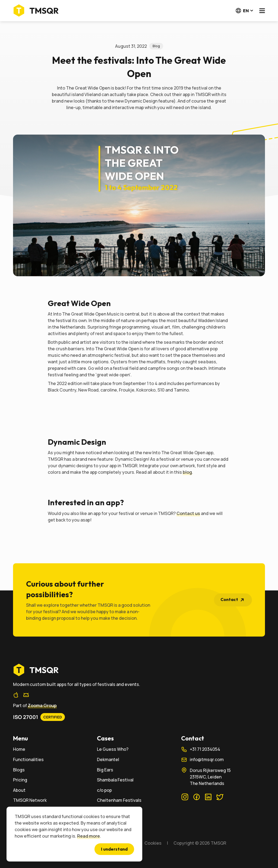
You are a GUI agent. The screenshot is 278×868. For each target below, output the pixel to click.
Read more (89, 836)
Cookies (153, 843)
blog (187, 472)
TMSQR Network (30, 800)
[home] (139, 670)
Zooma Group (42, 705)
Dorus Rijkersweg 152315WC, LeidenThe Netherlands (206, 777)
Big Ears (105, 770)
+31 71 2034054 (201, 749)
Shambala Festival (115, 780)
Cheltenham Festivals (119, 800)
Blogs (19, 770)
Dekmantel (108, 760)
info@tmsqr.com (202, 760)
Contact (234, 600)
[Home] (38, 11)
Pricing (20, 780)
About (19, 790)
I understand (114, 849)
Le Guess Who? (113, 749)
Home (19, 749)
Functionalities (28, 760)
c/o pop (104, 790)
